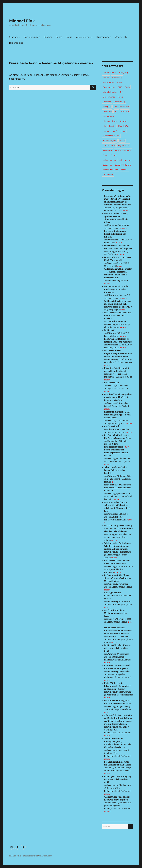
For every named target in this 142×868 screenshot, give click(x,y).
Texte (59, 37)
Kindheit (124, 121)
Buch (127, 87)
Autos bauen (109, 82)
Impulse (125, 111)
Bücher (48, 37)
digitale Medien (110, 92)
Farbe (120, 97)
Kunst (114, 131)
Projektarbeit (123, 145)
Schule (114, 155)
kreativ (112, 126)
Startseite (15, 37)
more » (125, 211)
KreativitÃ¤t (124, 126)
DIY (122, 92)
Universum (108, 175)
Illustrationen (104, 37)
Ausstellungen (84, 37)
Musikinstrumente (111, 136)
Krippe (106, 131)
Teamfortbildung (111, 170)
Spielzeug (107, 165)
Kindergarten (109, 116)
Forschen (107, 102)
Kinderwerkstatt (110, 121)
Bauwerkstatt (109, 87)
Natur (122, 141)
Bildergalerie (16, 43)
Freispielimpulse (121, 107)
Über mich (121, 37)
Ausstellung (117, 77)
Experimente (109, 97)
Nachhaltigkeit (110, 141)
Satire (69, 37)
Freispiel (107, 107)
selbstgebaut (125, 160)
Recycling (107, 150)
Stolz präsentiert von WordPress (37, 856)
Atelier (106, 77)
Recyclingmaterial (123, 150)
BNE (120, 87)
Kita (105, 126)
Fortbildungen (32, 37)
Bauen (120, 82)
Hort (116, 111)
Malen (123, 131)
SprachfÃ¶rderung (123, 165)
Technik (125, 170)
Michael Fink (22, 21)
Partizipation (109, 145)
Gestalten (107, 111)
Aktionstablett (109, 73)
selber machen (110, 160)
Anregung (123, 73)
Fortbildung (119, 102)
